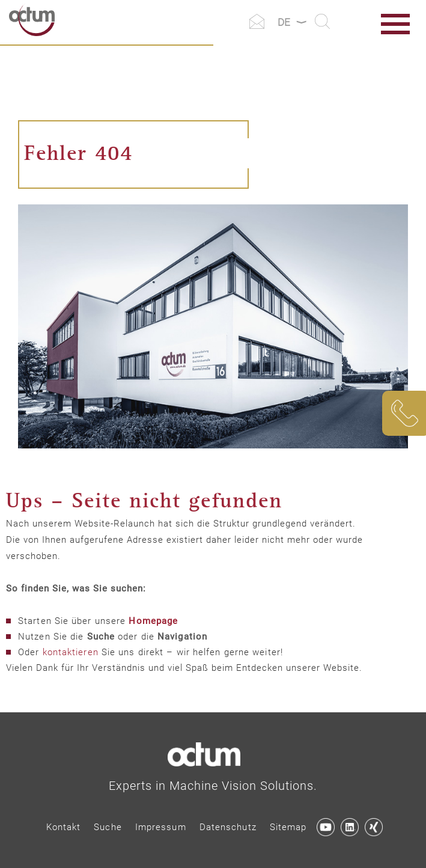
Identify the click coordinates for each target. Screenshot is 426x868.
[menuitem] (64, 827)
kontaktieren (71, 652)
